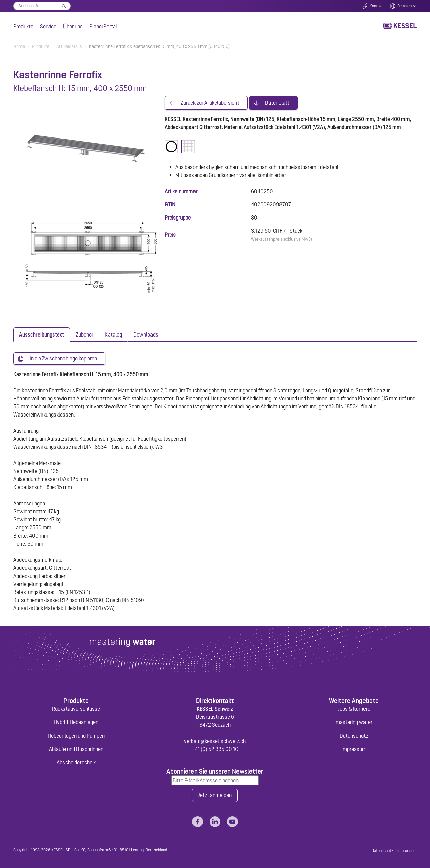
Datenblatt (277, 103)
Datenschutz (354, 736)
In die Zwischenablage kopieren (63, 359)
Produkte (23, 26)
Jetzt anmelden (215, 795)
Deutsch (404, 6)
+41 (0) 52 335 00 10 (215, 749)
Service (48, 26)
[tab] (42, 334)
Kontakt (376, 6)
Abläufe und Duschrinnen (76, 749)
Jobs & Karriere (354, 709)
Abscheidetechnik (76, 762)
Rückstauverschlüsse (76, 709)
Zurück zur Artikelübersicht (210, 103)
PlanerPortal (103, 26)
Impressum (354, 749)
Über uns (73, 26)
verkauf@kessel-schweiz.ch (215, 741)
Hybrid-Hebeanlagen (76, 722)
